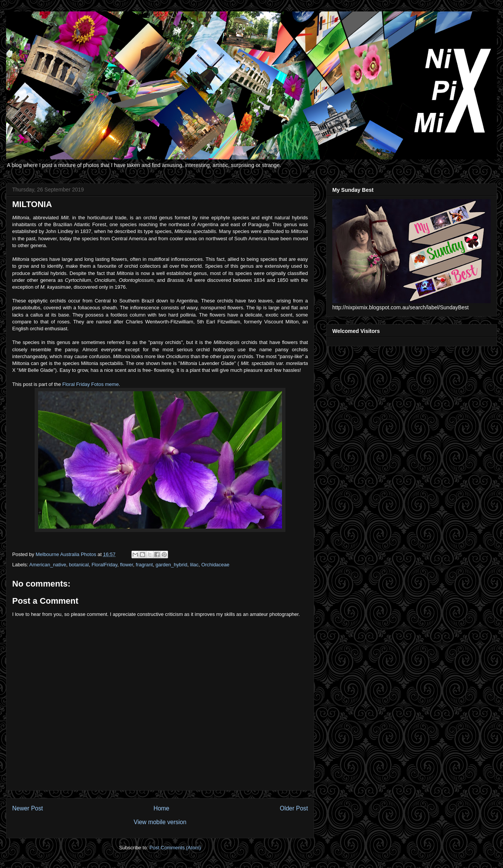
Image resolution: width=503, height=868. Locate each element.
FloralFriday (104, 565)
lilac (194, 565)
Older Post (294, 808)
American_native (48, 565)
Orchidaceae (215, 565)
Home (162, 808)
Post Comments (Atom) (175, 848)
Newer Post (28, 808)
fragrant (144, 565)
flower (127, 565)
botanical (79, 565)
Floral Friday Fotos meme (91, 384)
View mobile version (160, 822)
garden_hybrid (171, 565)
